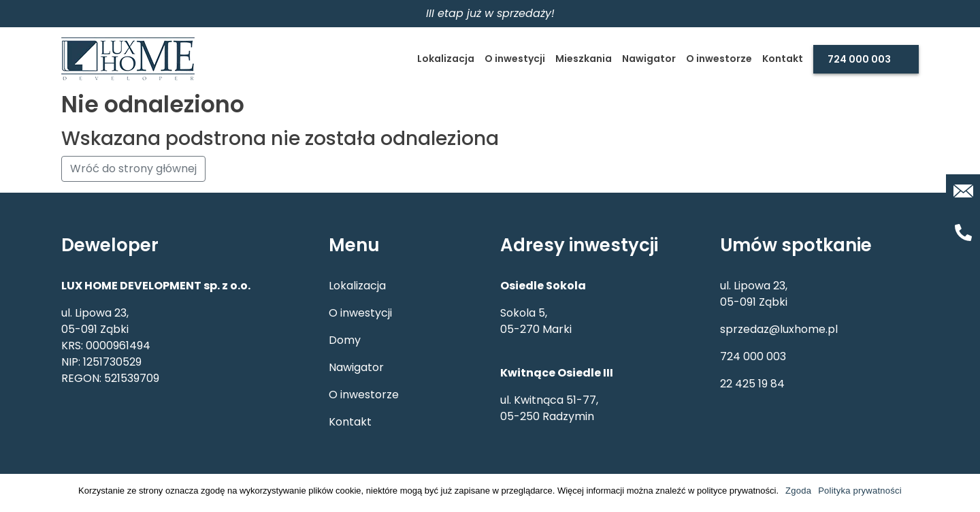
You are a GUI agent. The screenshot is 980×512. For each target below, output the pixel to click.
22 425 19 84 (752, 384)
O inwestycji (515, 59)
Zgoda (798, 491)
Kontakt (783, 59)
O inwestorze (719, 59)
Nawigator (649, 59)
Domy (345, 340)
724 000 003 (859, 59)
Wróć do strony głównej (133, 169)
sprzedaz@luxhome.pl (779, 329)
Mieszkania (584, 59)
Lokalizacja (446, 59)
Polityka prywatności (860, 491)
